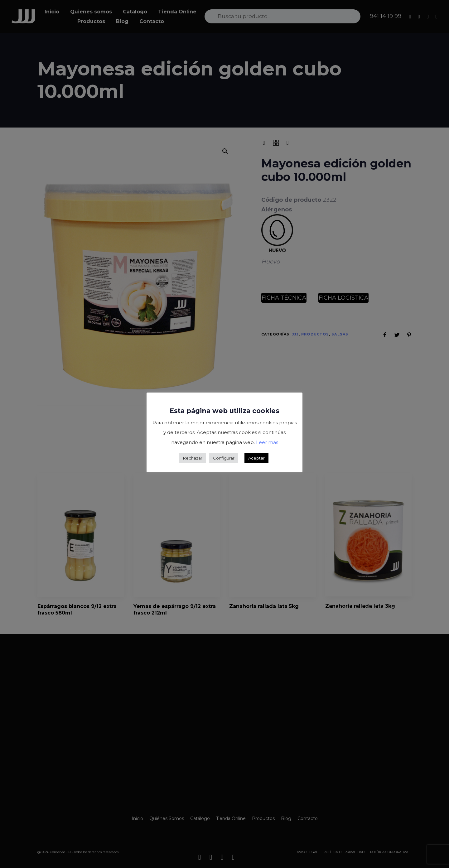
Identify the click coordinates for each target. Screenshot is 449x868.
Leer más (267, 442)
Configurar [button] (224, 458)
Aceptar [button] (256, 458)
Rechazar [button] (193, 458)
